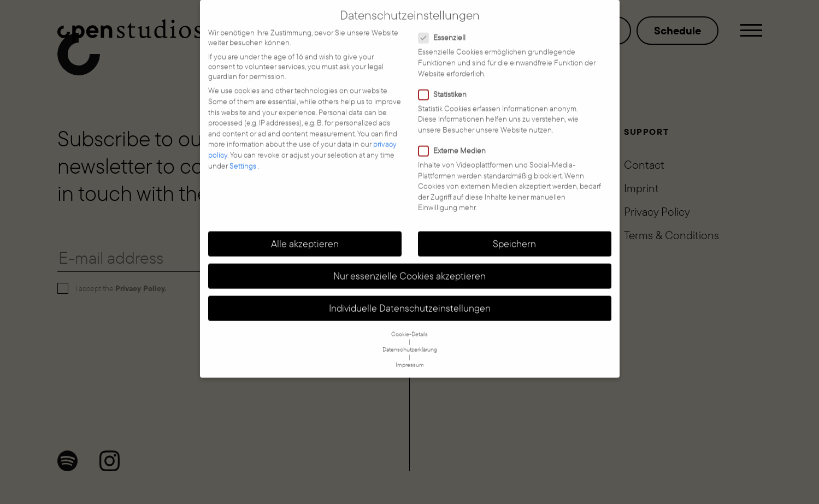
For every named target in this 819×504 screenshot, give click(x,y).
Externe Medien (455, 140)
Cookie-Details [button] (409, 323)
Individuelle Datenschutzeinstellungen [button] (410, 297)
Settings (244, 155)
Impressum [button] (410, 354)
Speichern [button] (514, 233)
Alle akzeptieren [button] (305, 233)
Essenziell (445, 27)
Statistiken (446, 84)
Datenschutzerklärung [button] (410, 339)
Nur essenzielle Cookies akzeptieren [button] (409, 265)
